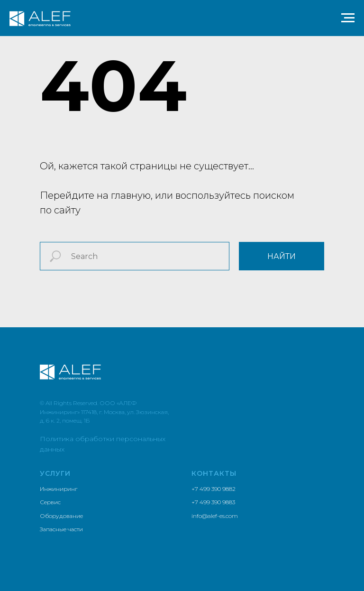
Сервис (50, 502)
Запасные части (61, 529)
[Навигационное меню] (348, 18)
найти (282, 256)
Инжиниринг (59, 489)
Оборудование (61, 516)
